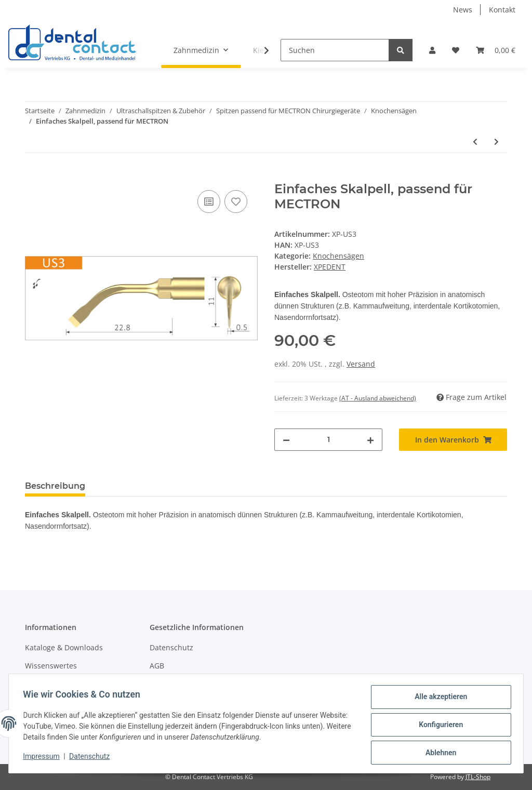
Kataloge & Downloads (64, 647)
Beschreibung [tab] (55, 486)
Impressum (44, 758)
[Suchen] (335, 50)
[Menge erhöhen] (370, 440)
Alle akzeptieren (438, 699)
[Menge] (328, 440)
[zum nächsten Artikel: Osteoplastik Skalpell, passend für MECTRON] (496, 142)
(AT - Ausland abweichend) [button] (378, 398)
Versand (361, 364)
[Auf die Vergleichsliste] (209, 202)
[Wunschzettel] (456, 50)
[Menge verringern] (286, 440)
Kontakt (502, 10)
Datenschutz (171, 647)
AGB (157, 666)
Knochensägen (338, 256)
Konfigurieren (438, 726)
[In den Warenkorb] (33, 176)
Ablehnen (438, 753)
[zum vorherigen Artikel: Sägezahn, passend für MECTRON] (475, 142)
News (463, 10)
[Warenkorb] (496, 50)
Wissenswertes (51, 666)
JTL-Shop (478, 777)
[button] (432, 50)
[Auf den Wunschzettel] (236, 202)
